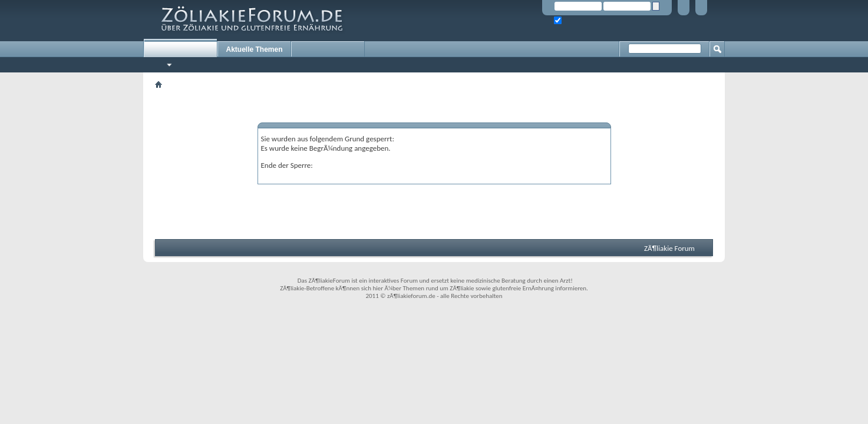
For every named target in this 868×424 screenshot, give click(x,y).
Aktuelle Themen (254, 49)
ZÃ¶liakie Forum (669, 248)
